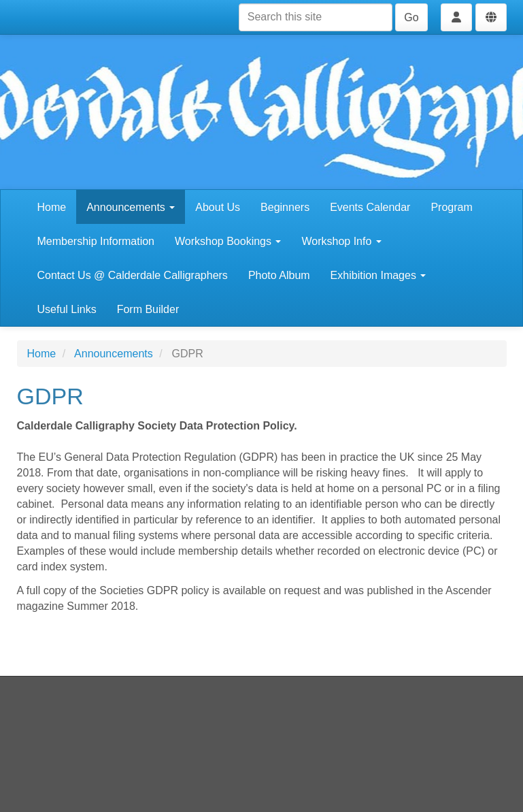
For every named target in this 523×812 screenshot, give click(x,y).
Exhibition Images (378, 275)
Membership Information (96, 241)
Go (411, 17)
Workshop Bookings (228, 241)
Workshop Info (341, 241)
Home (52, 207)
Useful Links (67, 309)
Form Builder (148, 309)
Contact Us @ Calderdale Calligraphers (133, 275)
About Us (218, 207)
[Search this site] (316, 17)
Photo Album (279, 275)
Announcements (131, 207)
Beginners (285, 207)
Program (451, 207)
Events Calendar (370, 207)
